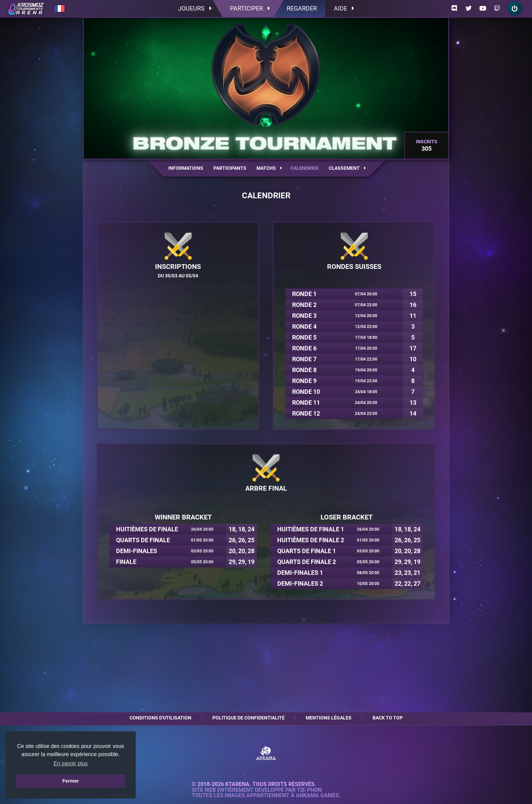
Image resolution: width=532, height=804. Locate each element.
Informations (186, 168)
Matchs (269, 168)
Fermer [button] (71, 781)
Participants (230, 168)
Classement (347, 168)
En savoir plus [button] (71, 763)
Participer (250, 8)
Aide (344, 8)
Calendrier (305, 168)
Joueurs (195, 8)
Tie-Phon (309, 790)
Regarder (302, 8)
